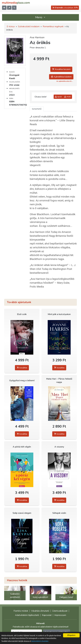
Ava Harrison (37, 37)
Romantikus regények (53, 26)
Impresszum (60, 615)
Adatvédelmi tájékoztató (27, 615)
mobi (67, 97)
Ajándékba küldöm (61, 77)
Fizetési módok (21, 611)
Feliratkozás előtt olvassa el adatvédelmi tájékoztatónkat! (41, 627)
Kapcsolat (47, 615)
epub (58, 97)
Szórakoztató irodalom (29, 26)
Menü (40, 17)
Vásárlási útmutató (40, 611)
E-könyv (11, 26)
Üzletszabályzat (60, 611)
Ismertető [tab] (37, 109)
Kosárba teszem (61, 69)
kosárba (22, 368)
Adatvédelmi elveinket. (40, 641)
